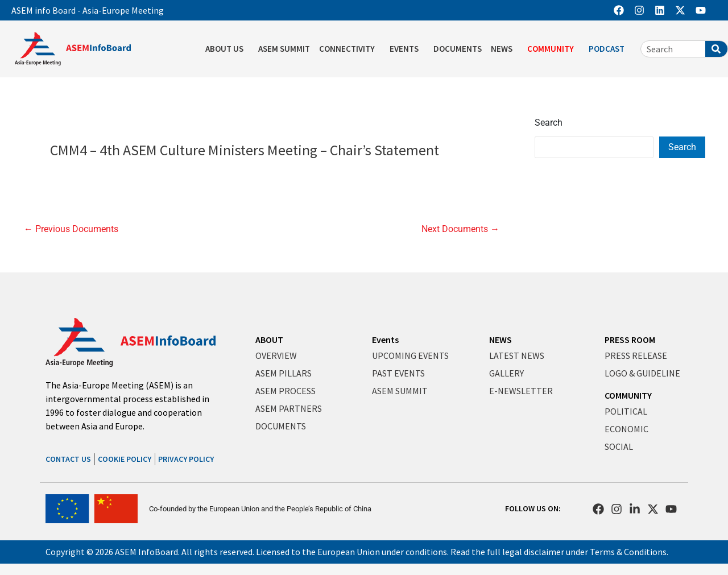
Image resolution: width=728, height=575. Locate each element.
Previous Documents (71, 229)
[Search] (716, 49)
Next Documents (460, 229)
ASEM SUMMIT (284, 49)
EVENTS (407, 49)
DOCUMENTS (458, 49)
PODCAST (609, 49)
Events (385, 340)
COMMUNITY (553, 49)
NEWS (504, 49)
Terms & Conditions (628, 552)
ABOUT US (227, 49)
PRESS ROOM (630, 340)
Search (549, 123)
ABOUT (269, 340)
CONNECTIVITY (350, 49)
